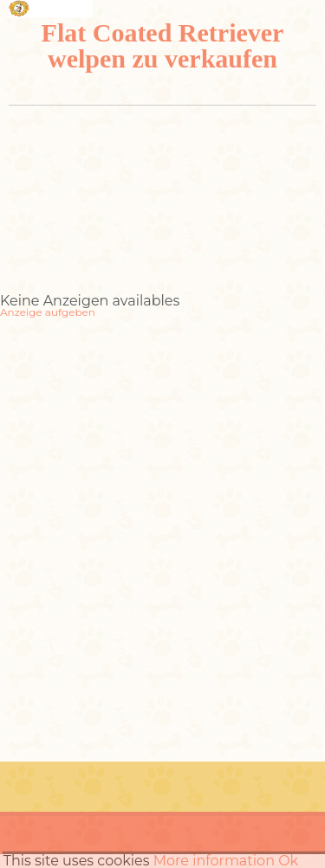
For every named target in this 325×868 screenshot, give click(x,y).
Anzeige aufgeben (48, 312)
